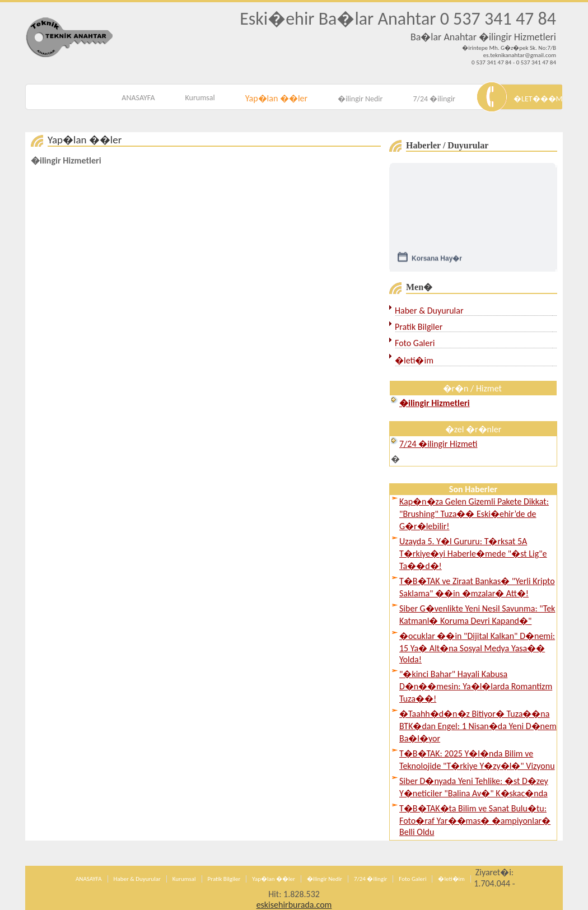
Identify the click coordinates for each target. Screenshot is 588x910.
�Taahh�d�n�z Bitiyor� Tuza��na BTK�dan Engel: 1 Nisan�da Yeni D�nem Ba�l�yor (478, 726)
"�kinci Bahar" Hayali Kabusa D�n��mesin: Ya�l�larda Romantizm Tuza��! (476, 686)
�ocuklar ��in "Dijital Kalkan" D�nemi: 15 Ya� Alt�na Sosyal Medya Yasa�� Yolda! (477, 648)
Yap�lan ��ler (276, 98)
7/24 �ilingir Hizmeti (438, 444)
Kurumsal (200, 98)
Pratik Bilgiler (419, 327)
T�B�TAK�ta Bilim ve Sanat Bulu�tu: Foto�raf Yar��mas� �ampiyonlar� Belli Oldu (475, 820)
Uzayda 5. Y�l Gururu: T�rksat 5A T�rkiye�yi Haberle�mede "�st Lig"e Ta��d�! (473, 554)
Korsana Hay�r (437, 260)
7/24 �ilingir (434, 99)
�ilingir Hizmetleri (66, 160)
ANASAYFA (138, 98)
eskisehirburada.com (294, 905)
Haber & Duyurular (429, 311)
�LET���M (538, 99)
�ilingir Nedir (360, 99)
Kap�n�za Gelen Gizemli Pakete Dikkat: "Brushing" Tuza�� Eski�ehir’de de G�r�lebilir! (474, 514)
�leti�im (414, 360)
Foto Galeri (415, 343)
